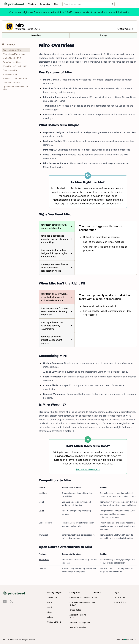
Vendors (32, 4)
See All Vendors (54, 622)
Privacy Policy (120, 602)
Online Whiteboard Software (28, 29)
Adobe (50, 617)
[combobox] (89, 4)
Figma (42, 511)
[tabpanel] (106, 238)
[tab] (57, 226)
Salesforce (52, 597)
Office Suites (75, 610)
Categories (45, 4)
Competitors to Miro (11, 82)
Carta (50, 602)
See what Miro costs (88, 470)
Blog (56, 4)
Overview (36, 35)
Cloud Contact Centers (80, 597)
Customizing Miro (10, 70)
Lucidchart (44, 493)
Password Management (80, 622)
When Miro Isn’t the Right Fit (15, 66)
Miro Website (127, 29)
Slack (50, 607)
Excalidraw (44, 560)
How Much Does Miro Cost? (15, 78)
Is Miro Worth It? (10, 74)
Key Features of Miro (12, 50)
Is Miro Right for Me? (12, 58)
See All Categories (78, 627)
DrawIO (42, 568)
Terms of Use (119, 597)
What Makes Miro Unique (14, 54)
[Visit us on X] (11, 601)
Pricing (103, 35)
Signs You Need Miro (12, 62)
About (94, 597)
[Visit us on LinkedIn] (5, 601)
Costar (50, 612)
